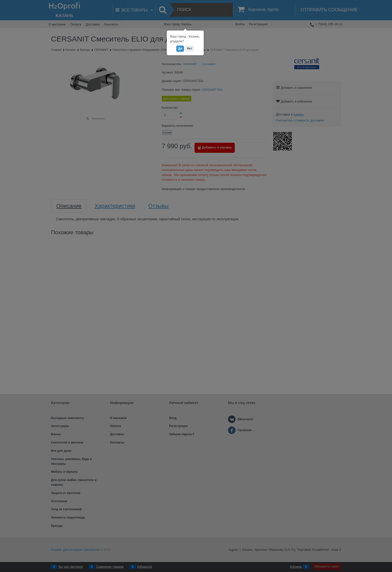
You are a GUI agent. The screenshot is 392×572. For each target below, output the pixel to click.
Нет (190, 48)
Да (180, 48)
